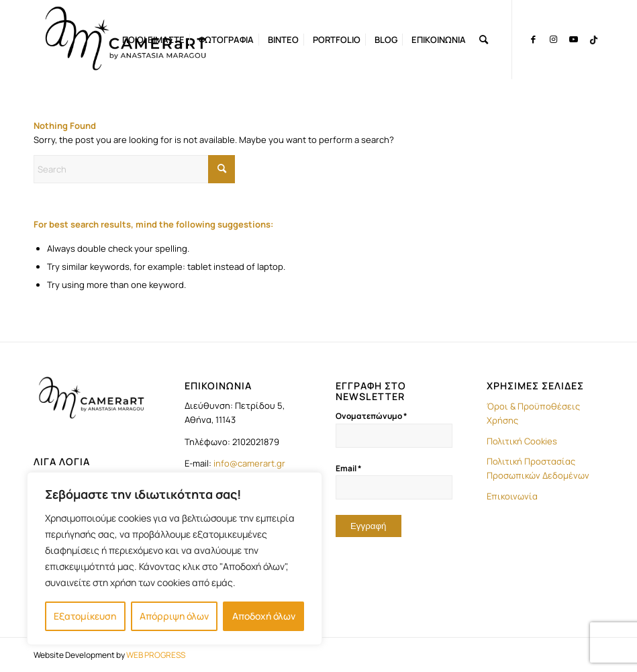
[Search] (484, 40)
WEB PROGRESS (156, 655)
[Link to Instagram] (553, 39)
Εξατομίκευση (85, 616)
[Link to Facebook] (533, 39)
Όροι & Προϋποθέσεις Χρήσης (533, 413)
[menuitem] (153, 40)
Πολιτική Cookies (522, 441)
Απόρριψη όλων (174, 616)
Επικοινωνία (512, 496)
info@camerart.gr (249, 463)
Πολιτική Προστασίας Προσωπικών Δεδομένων (538, 468)
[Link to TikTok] (593, 39)
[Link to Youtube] (573, 39)
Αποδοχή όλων (264, 616)
